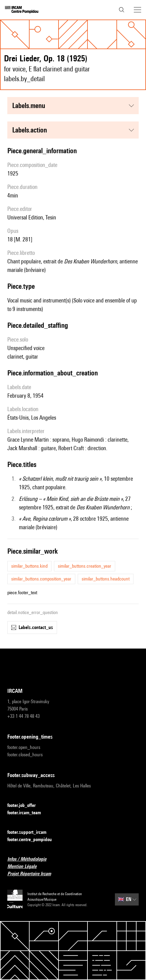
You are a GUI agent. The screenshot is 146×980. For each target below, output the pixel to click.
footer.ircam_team (28, 813)
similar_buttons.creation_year (85, 566)
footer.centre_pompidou (33, 840)
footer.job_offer (25, 806)
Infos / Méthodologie (30, 859)
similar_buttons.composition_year (41, 579)
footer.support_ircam (30, 832)
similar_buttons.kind (29, 566)
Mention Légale (26, 867)
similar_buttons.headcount (106, 579)
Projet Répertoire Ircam (33, 874)
